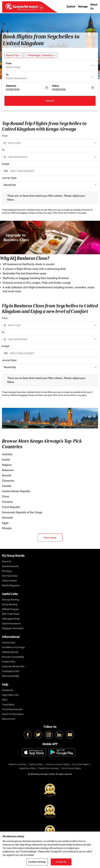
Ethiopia (7, 528)
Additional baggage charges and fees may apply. (32, 213)
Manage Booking (11, 600)
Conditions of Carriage (13, 647)
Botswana (8, 470)
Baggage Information (13, 628)
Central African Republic (16, 491)
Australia (7, 454)
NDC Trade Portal (11, 614)
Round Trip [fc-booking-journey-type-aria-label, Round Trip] (12, 55)
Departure (11, 86)
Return (56, 86)
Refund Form (9, 719)
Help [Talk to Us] (10, 695)
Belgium (7, 465)
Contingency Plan (11, 671)
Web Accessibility (11, 676)
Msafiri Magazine (11, 585)
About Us (94, 7)
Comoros (7, 502)
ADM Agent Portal (11, 619)
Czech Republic (11, 507)
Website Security (10, 652)
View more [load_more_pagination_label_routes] (50, 538)
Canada (7, 486)
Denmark (7, 518)
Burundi (7, 475)
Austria (6, 460)
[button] (41, 55)
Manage (83, 7)
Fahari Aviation (10, 581)
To (7, 75)
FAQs (5, 700)
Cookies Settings (37, 862)
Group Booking (10, 604)
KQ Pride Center (10, 576)
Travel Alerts (8, 704)
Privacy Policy (9, 642)
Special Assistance (11, 623)
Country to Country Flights (58, 764)
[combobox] (51, 143)
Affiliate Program (10, 609)
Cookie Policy (9, 662)
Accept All (61, 862)
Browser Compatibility (13, 657)
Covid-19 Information (13, 714)
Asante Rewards (10, 566)
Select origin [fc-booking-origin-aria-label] (13, 67)
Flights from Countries (48, 768)
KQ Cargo (7, 571)
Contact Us (7, 690)
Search (50, 101)
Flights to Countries (17, 764)
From (9, 63)
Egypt (5, 523)
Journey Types (9, 178)
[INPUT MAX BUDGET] (52, 171)
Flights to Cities (36, 764)
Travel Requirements (12, 709)
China (5, 497)
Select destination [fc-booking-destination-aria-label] (17, 78)
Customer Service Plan (13, 666)
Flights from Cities (27, 768)
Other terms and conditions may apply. (70, 213)
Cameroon (8, 481)
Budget (6, 164)
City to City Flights (80, 764)
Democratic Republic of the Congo (22, 512)
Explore (71, 7)
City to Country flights (71, 768)
